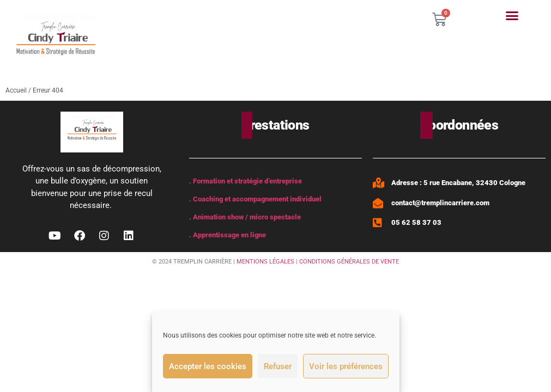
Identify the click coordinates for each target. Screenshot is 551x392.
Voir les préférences (346, 366)
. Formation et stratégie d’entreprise (246, 181)
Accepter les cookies (208, 366)
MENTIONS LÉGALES (265, 262)
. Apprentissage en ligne (228, 235)
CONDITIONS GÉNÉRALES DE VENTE (349, 262)
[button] (512, 16)
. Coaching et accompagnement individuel (255, 199)
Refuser (278, 366)
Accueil (16, 90)
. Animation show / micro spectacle (245, 217)
